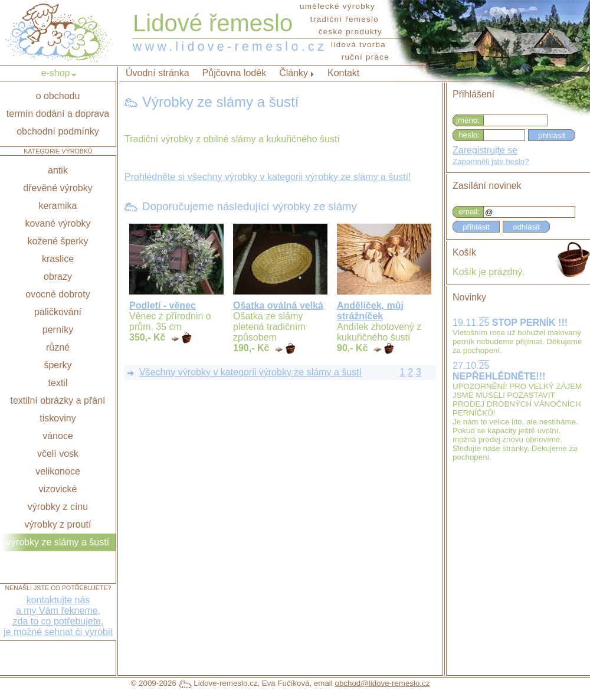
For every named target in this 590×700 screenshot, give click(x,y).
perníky (58, 330)
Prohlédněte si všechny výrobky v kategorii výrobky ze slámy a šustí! (268, 177)
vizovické (58, 489)
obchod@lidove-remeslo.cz (382, 683)
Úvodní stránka (158, 73)
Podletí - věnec (163, 305)
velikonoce (58, 471)
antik (58, 170)
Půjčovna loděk (235, 73)
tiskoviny (58, 418)
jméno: (468, 120)
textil (58, 383)
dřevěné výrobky (58, 188)
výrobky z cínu (58, 507)
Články (294, 73)
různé (58, 347)
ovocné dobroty (58, 294)
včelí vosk (58, 454)
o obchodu (58, 96)
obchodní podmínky (58, 131)
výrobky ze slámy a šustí (58, 542)
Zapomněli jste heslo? (491, 161)
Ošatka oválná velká (278, 305)
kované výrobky (58, 223)
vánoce (58, 436)
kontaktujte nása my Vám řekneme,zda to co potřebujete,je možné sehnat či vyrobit (58, 616)
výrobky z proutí (58, 524)
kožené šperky (58, 241)
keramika (58, 206)
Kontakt (343, 73)
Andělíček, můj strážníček (370, 311)
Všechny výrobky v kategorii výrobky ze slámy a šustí (250, 372)
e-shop (56, 73)
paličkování (58, 312)
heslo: (469, 135)
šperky (58, 365)
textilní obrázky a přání (58, 400)
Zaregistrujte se (485, 150)
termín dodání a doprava (58, 114)
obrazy (58, 277)
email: (469, 212)
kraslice (58, 259)
